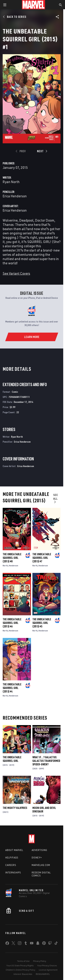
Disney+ (37, 858)
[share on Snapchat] (38, 944)
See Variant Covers (16, 273)
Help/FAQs (12, 858)
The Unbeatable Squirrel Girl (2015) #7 (42, 558)
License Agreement (48, 970)
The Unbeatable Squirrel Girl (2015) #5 (42, 623)
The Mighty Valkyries (15, 808)
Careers (11, 865)
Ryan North (11, 182)
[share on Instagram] (20, 944)
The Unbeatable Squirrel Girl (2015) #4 (12, 688)
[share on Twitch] (50, 944)
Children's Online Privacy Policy (20, 970)
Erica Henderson (15, 196)
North (5, 565)
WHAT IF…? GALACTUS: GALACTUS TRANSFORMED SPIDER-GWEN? (46, 761)
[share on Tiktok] (56, 944)
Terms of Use (23, 961)
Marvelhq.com (41, 865)
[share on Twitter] (13, 944)
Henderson (13, 565)
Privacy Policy (40, 961)
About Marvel (14, 850)
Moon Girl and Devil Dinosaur (44, 810)
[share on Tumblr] (26, 944)
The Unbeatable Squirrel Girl (12, 759)
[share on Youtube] (32, 944)
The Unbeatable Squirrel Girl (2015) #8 (12, 558)
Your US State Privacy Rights (20, 965)
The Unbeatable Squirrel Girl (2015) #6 (12, 623)
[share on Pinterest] (44, 944)
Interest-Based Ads (23, 974)
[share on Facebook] (7, 944)
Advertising (39, 850)
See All (56, 498)
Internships (13, 873)
